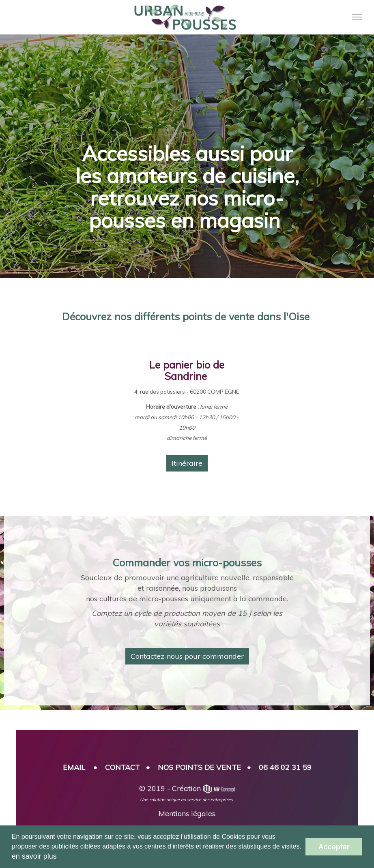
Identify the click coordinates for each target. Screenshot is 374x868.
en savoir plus (34, 856)
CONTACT (123, 767)
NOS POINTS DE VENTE (199, 767)
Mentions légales (187, 813)
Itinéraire (187, 463)
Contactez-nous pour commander (187, 656)
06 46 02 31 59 (285, 767)
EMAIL (74, 767)
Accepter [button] (334, 847)
